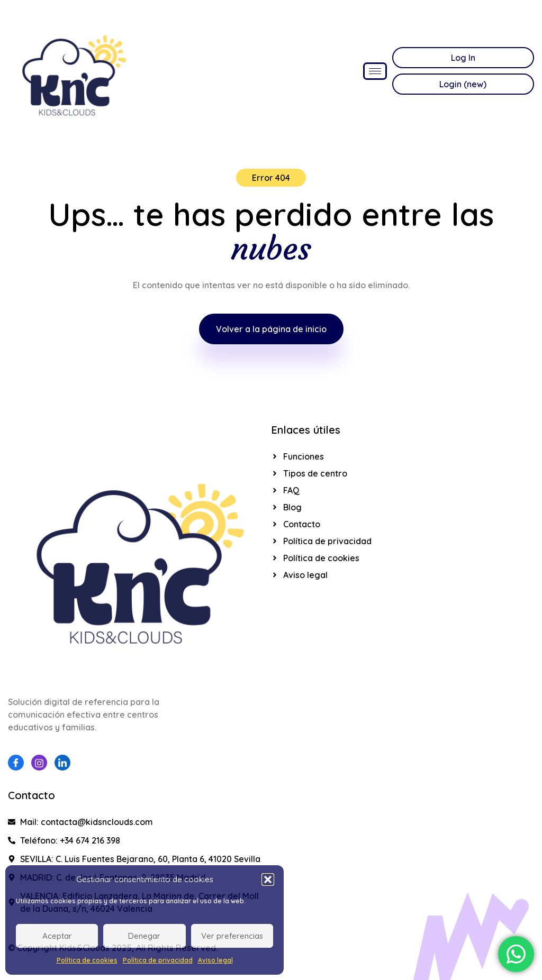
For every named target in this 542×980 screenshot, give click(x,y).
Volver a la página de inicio (271, 329)
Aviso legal (215, 960)
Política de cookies (87, 960)
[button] (268, 880)
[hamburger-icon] (375, 71)
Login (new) (463, 84)
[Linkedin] (62, 763)
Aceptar (57, 936)
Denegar (144, 936)
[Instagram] (39, 763)
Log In (463, 58)
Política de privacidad (158, 960)
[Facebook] (16, 763)
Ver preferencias (232, 936)
